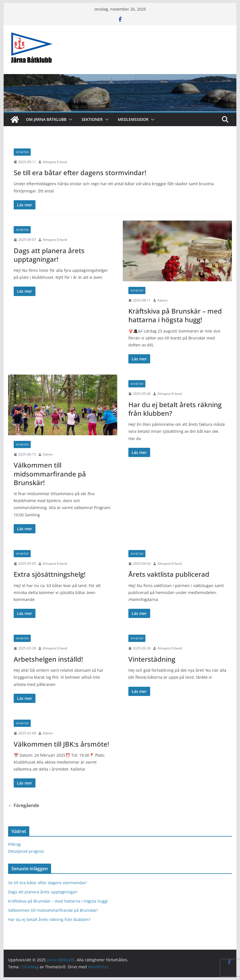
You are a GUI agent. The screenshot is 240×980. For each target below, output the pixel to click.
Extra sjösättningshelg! (50, 574)
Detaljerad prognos (26, 851)
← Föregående (24, 805)
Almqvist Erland (55, 162)
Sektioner (92, 119)
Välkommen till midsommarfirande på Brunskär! (50, 474)
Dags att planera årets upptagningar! (49, 255)
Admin (162, 300)
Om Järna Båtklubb (46, 119)
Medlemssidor (133, 119)
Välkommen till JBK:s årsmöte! (61, 744)
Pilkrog (14, 844)
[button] (69, 119)
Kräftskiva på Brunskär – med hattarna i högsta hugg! (175, 315)
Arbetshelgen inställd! (48, 659)
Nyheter (22, 152)
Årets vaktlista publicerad (169, 574)
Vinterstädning (152, 659)
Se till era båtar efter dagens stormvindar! (80, 173)
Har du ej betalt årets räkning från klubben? (175, 409)
